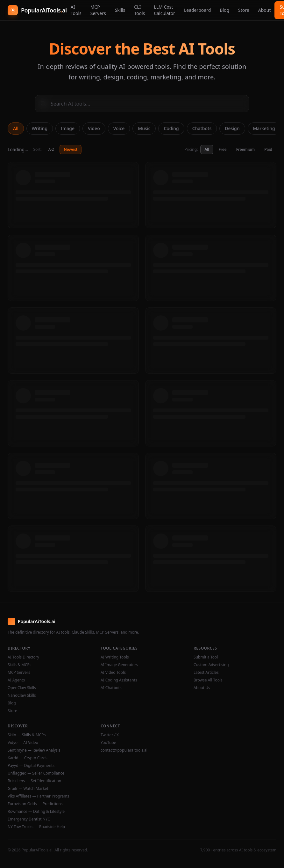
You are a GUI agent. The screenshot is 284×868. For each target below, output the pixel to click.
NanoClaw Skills (22, 695)
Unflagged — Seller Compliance (36, 773)
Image (68, 128)
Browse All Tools (208, 680)
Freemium (245, 149)
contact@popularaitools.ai (124, 750)
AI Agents (16, 680)
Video (94, 128)
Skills (120, 10)
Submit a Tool (206, 657)
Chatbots (202, 128)
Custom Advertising (211, 665)
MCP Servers (98, 10)
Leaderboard (197, 10)
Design (232, 128)
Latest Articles (206, 673)
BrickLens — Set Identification (34, 781)
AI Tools (76, 10)
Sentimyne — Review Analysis (34, 750)
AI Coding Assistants (119, 680)
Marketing (264, 128)
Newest (71, 149)
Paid (268, 149)
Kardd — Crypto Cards (28, 758)
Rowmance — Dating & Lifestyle (36, 812)
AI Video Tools (113, 673)
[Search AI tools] (142, 104)
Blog (224, 10)
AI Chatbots (111, 688)
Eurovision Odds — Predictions (35, 804)
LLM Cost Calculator (164, 10)
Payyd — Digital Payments (31, 766)
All (16, 128)
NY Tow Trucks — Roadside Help (36, 827)
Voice (119, 128)
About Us (202, 688)
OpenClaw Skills (22, 688)
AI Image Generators (119, 665)
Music (144, 128)
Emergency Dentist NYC (29, 819)
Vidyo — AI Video (23, 743)
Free (223, 149)
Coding (171, 128)
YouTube (108, 743)
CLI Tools (139, 10)
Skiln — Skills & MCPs (27, 735)
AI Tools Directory (23, 657)
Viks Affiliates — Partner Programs (38, 796)
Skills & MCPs (20, 665)
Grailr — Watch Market (28, 789)
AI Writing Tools (115, 657)
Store (244, 10)
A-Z (51, 149)
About (265, 10)
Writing (40, 128)
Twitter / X (110, 735)
